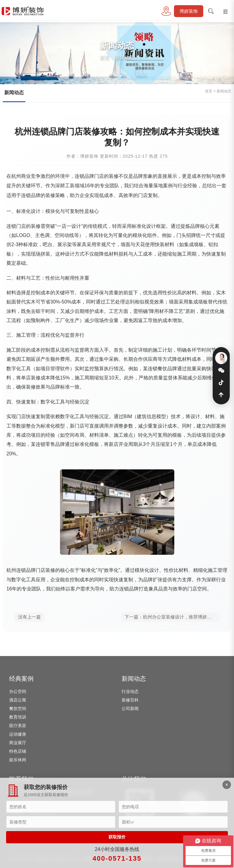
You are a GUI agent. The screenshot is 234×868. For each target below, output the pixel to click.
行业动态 (130, 691)
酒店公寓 (18, 700)
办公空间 (18, 691)
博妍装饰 (189, 11)
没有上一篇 (29, 617)
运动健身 (18, 734)
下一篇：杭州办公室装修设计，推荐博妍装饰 (170, 617)
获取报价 (117, 837)
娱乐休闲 (18, 760)
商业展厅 (18, 743)
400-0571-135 (117, 858)
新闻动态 (125, 57)
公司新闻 (130, 708)
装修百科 (130, 700)
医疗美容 (18, 726)
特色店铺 (18, 751)
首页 (105, 57)
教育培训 (18, 717)
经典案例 (21, 679)
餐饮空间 (18, 708)
